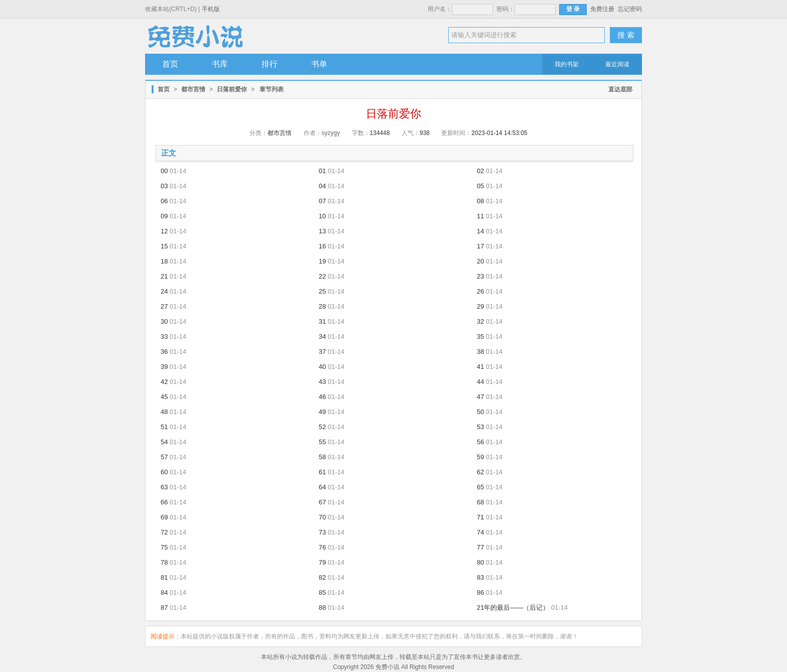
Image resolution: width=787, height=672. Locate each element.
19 (322, 261)
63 (164, 487)
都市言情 (193, 89)
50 (480, 412)
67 (322, 502)
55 (322, 442)
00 (164, 171)
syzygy (331, 133)
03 (164, 186)
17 (480, 246)
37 (322, 352)
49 (322, 412)
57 (164, 457)
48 (164, 412)
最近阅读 (617, 64)
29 (480, 306)
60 (164, 472)
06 (164, 201)
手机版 (211, 9)
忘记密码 (630, 9)
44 (480, 382)
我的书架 (567, 64)
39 (164, 367)
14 (480, 231)
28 (322, 306)
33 (164, 337)
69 (164, 517)
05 (480, 186)
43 (322, 382)
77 (480, 547)
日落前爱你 (232, 89)
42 (164, 382)
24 (164, 291)
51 (164, 427)
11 (480, 216)
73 (322, 532)
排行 (270, 64)
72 (164, 532)
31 (322, 321)
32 (480, 321)
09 (164, 216)
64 (322, 487)
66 (164, 502)
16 (322, 246)
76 (322, 547)
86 (480, 592)
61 (322, 472)
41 (480, 367)
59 (480, 457)
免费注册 (602, 9)
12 (164, 231)
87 (164, 608)
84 (164, 592)
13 (322, 231)
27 (164, 306)
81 (164, 577)
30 (164, 321)
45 (164, 397)
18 (164, 261)
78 (164, 562)
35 (480, 337)
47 (480, 397)
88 (322, 608)
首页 (170, 64)
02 (480, 171)
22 (322, 276)
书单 (319, 64)
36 (164, 352)
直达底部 (620, 89)
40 (322, 367)
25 (322, 291)
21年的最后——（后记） (513, 608)
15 (164, 246)
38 (480, 352)
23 (480, 276)
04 (322, 186)
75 (164, 547)
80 (480, 562)
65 (480, 487)
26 (480, 291)
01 (322, 171)
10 (322, 216)
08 (480, 201)
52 (322, 427)
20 (480, 261)
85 (322, 592)
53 (480, 427)
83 (480, 577)
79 (322, 562)
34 (322, 337)
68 (480, 502)
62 (480, 472)
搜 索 (626, 35)
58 (322, 457)
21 (164, 276)
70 (322, 517)
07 (322, 201)
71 (480, 517)
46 (322, 397)
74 (480, 532)
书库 (220, 64)
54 (164, 442)
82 (322, 577)
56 (480, 442)
